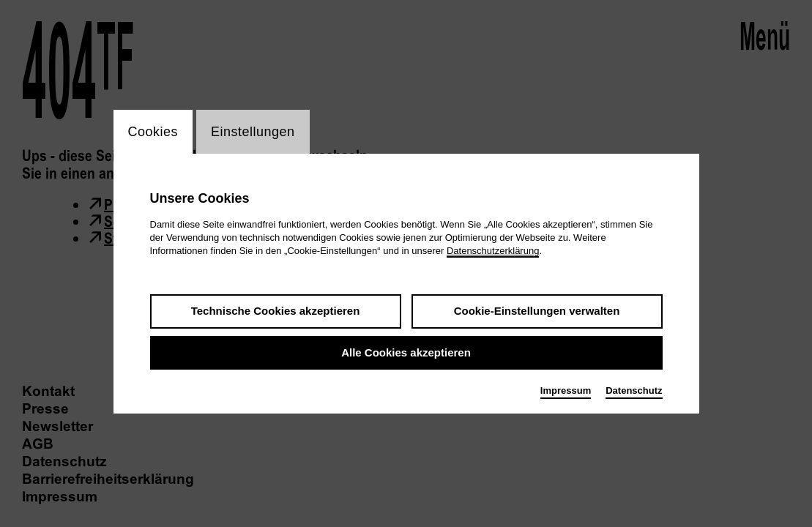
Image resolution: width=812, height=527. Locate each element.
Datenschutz (634, 390)
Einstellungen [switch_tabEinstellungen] (253, 132)
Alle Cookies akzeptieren (406, 352)
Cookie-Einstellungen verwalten (537, 311)
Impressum (566, 390)
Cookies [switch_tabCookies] (153, 132)
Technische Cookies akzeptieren (276, 311)
